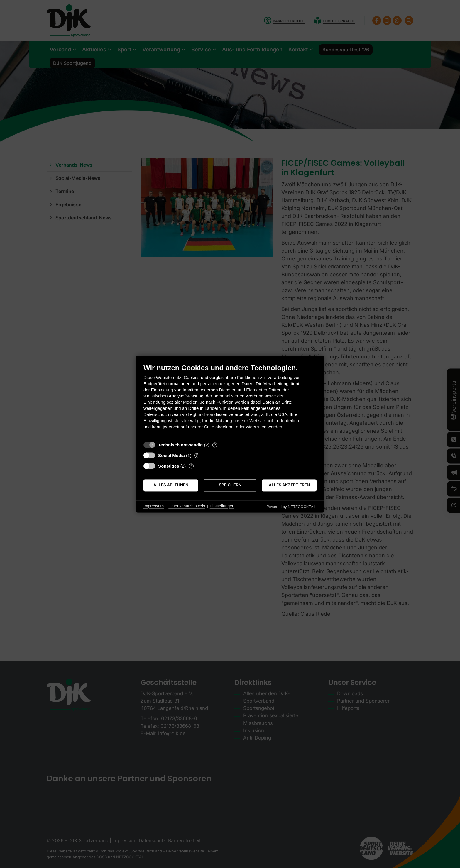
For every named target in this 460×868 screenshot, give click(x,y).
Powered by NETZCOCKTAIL (292, 507)
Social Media (171, 455)
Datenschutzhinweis (187, 506)
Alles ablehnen (171, 485)
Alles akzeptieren (289, 485)
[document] (230, 401)
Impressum (154, 506)
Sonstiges (169, 466)
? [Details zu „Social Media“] (197, 455)
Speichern (230, 485)
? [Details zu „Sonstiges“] (191, 466)
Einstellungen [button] (222, 506)
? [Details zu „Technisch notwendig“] (215, 445)
